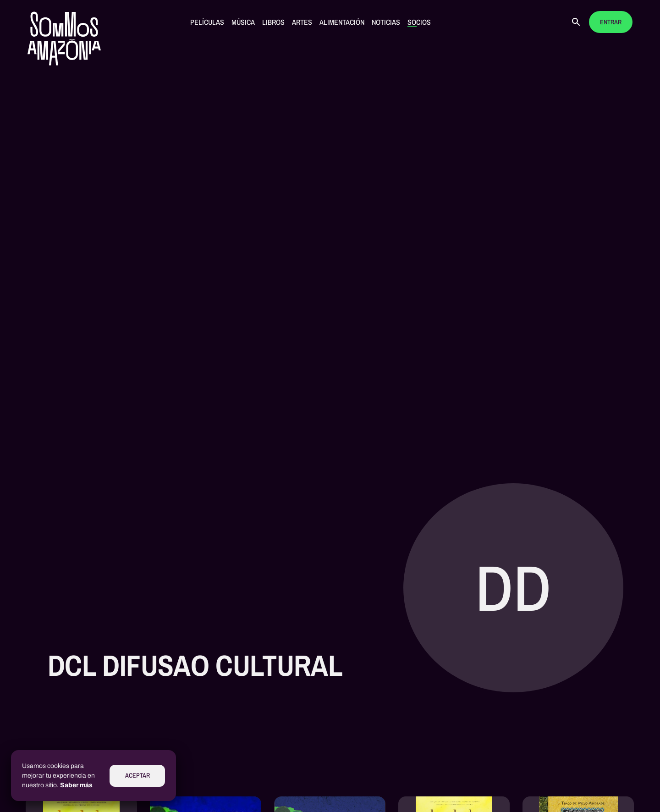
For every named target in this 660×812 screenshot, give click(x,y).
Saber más (76, 785)
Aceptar (137, 776)
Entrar (611, 22)
